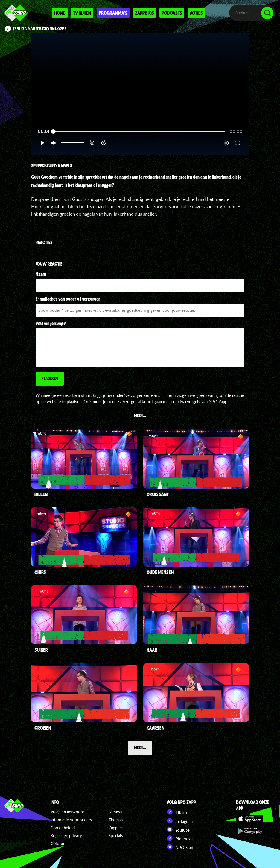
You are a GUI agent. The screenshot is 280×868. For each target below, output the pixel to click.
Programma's (113, 13)
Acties (196, 13)
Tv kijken (82, 13)
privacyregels (188, 401)
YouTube (178, 829)
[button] (42, 143)
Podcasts (172, 13)
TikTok (177, 812)
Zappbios (145, 13)
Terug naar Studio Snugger (40, 29)
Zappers (116, 828)
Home (60, 13)
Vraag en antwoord (67, 812)
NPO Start (180, 847)
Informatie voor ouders (71, 820)
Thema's (116, 820)
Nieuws (115, 812)
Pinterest (179, 838)
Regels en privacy (66, 835)
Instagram (180, 821)
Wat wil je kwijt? (51, 323)
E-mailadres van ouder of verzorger (68, 299)
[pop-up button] (226, 143)
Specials (116, 835)
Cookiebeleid (63, 828)
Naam (41, 274)
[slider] (139, 132)
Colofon (58, 843)
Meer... (140, 747)
